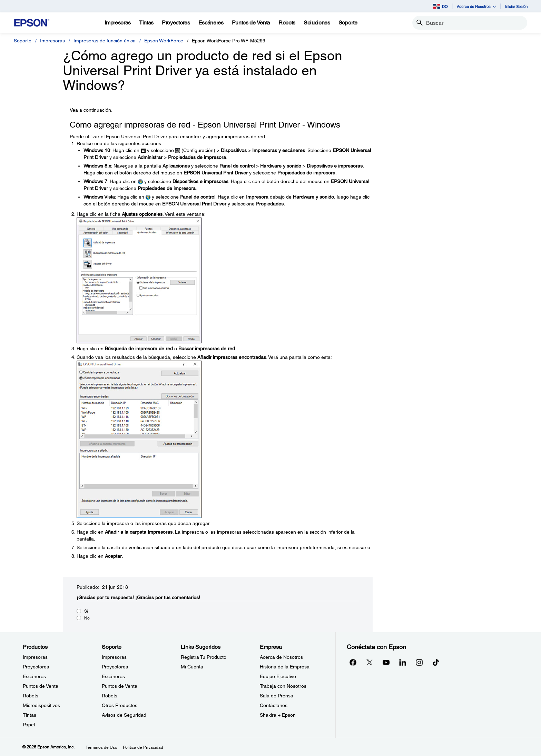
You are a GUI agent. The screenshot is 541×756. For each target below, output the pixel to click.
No (87, 618)
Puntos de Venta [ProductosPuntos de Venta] (41, 686)
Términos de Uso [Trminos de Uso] (101, 747)
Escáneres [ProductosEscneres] (34, 676)
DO (441, 6)
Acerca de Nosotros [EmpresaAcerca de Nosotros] (281, 657)
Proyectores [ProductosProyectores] (36, 667)
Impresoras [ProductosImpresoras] (35, 657)
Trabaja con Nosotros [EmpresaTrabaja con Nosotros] (283, 686)
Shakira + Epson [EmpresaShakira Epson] (278, 715)
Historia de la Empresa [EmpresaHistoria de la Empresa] (285, 667)
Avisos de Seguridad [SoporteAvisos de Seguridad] (124, 715)
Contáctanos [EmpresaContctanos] (274, 705)
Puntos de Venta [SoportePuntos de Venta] (120, 686)
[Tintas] (146, 23)
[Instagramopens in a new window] (419, 662)
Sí (86, 611)
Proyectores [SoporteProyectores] (115, 667)
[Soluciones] (317, 23)
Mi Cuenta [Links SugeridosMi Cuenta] (192, 667)
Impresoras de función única (105, 41)
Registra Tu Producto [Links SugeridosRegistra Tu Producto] (204, 657)
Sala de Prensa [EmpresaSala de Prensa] (277, 696)
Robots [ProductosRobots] (31, 696)
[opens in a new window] (436, 662)
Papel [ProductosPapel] (29, 725)
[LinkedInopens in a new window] (403, 662)
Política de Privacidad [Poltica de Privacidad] (143, 747)
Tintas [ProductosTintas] (29, 715)
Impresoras (52, 41)
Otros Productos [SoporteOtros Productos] (120, 705)
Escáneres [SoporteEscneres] (113, 676)
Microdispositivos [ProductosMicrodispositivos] (41, 705)
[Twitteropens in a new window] (370, 662)
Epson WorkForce (164, 41)
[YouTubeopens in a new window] (386, 662)
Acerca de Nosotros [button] (476, 6)
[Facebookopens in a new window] (353, 662)
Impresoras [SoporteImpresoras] (114, 657)
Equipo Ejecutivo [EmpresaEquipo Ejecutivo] (278, 676)
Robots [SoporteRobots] (110, 696)
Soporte (23, 41)
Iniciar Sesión (516, 6)
